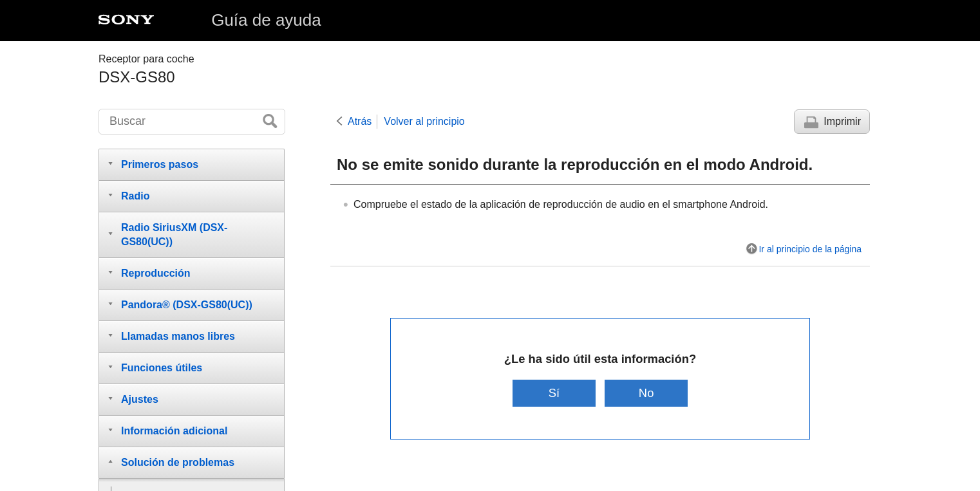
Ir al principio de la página (810, 249)
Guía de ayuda (266, 20)
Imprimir (842, 121)
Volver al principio (424, 121)
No (646, 393)
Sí (554, 393)
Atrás (360, 121)
